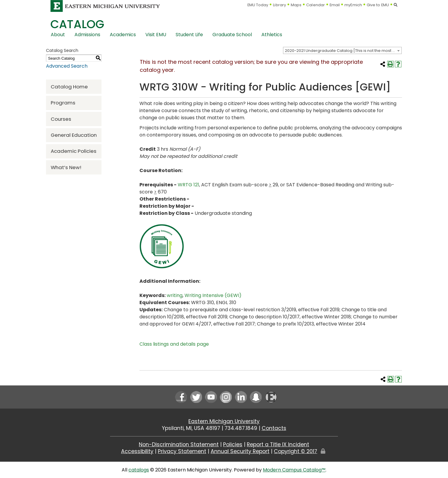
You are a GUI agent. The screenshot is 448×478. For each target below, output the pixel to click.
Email (335, 5)
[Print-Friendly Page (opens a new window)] (390, 64)
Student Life (189, 35)
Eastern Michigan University (224, 421)
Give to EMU (378, 5)
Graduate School (232, 35)
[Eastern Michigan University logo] (105, 6)
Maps (296, 5)
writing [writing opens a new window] (175, 295)
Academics (123, 35)
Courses (61, 119)
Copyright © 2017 (296, 451)
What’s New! (66, 167)
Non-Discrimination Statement (179, 444)
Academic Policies (74, 151)
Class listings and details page (174, 344)
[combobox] (342, 50)
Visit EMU (156, 35)
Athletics (272, 35)
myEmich (353, 5)
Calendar (316, 5)
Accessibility (137, 451)
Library (279, 5)
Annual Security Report (240, 451)
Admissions (87, 35)
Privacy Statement (182, 451)
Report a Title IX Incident (278, 444)
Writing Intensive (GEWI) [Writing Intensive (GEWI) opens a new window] (213, 295)
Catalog (77, 24)
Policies (233, 444)
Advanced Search (67, 66)
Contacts (274, 428)
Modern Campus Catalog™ (294, 470)
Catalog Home (69, 87)
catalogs (139, 470)
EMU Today (258, 5)
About (58, 35)
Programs (63, 103)
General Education (74, 135)
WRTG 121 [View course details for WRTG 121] (188, 185)
